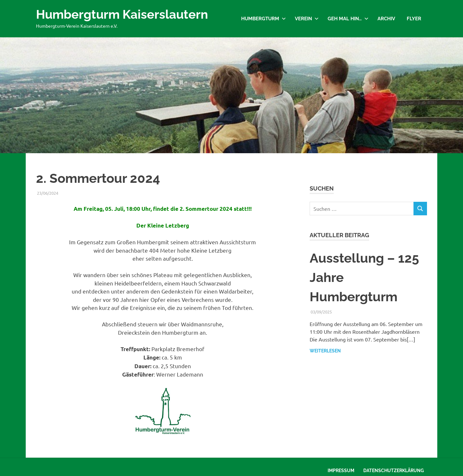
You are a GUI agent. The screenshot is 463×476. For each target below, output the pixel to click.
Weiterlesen (325, 351)
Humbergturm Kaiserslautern (122, 14)
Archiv (386, 19)
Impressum (341, 471)
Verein (307, 19)
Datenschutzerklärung (394, 471)
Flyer (414, 19)
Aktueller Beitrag (339, 235)
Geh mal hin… (348, 19)
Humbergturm (263, 19)
